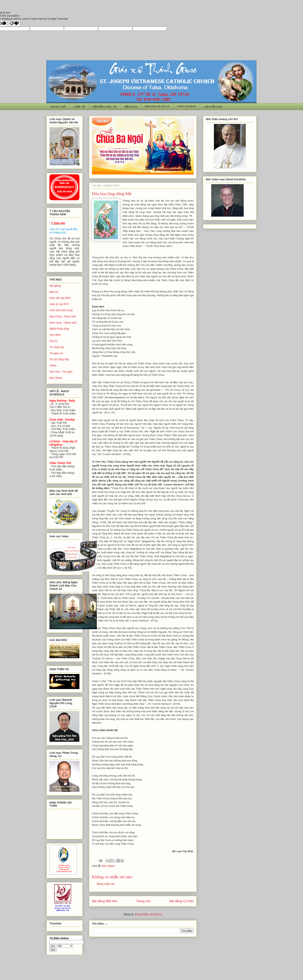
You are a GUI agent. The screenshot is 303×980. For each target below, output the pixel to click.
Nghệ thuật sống (59, 329)
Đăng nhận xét (106, 884)
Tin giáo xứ (56, 353)
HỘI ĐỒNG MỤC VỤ (105, 107)
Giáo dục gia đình (60, 298)
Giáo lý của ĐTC (59, 304)
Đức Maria (108, 866)
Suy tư (53, 341)
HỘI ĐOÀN (131, 107)
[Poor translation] (14, 23)
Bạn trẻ (54, 292)
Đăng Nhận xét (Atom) (149, 914)
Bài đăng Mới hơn (105, 901)
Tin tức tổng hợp (59, 359)
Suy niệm (55, 335)
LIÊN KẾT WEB (213, 107)
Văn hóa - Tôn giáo (61, 372)
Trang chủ (143, 901)
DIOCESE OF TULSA (157, 106)
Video (53, 365)
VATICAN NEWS (187, 106)
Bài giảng (55, 286)
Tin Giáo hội (57, 347)
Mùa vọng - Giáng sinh (63, 323)
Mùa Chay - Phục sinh (63, 316)
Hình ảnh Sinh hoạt (61, 310)
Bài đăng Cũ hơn (182, 901)
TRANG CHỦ (58, 107)
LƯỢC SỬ (79, 107)
